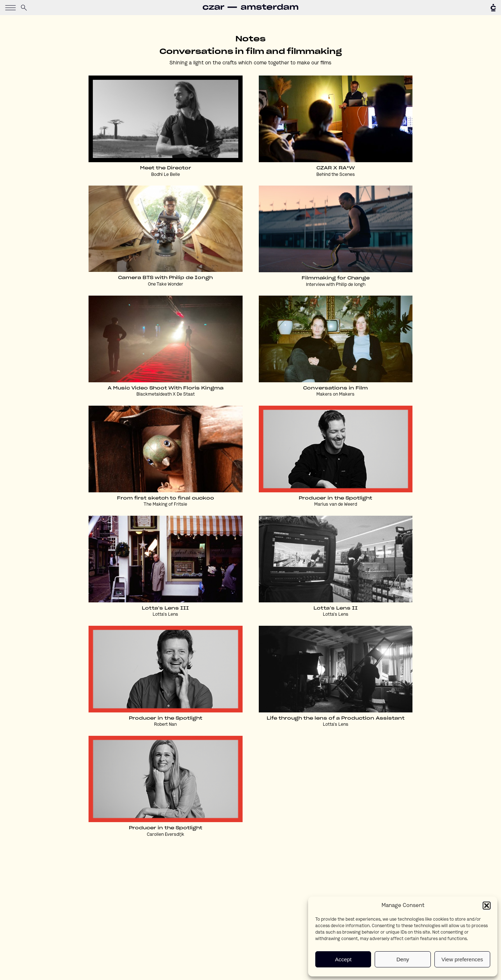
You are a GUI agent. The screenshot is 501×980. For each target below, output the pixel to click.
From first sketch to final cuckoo (166, 498)
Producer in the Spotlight (335, 498)
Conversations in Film (335, 388)
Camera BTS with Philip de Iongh (165, 278)
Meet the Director (166, 168)
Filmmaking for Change (336, 278)
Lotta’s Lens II (336, 608)
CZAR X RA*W (336, 168)
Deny (403, 959)
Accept (343, 959)
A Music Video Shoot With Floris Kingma (166, 388)
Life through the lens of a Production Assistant (336, 718)
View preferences (462, 959)
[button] (487, 906)
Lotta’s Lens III (165, 608)
